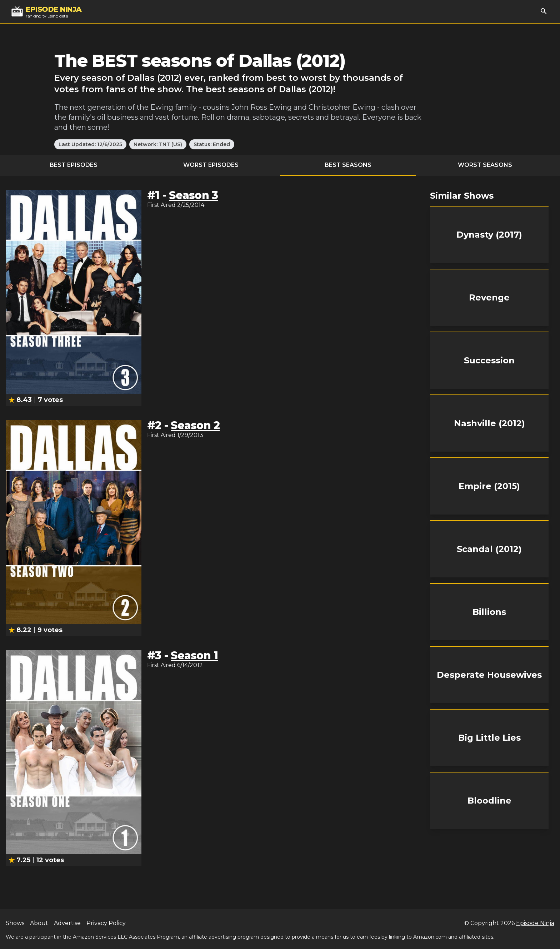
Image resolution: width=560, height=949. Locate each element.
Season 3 (193, 195)
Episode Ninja (535, 923)
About (39, 923)
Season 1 (194, 655)
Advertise (67, 923)
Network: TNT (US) (158, 144)
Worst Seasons (485, 165)
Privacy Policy (106, 923)
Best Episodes (74, 165)
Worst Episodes (211, 165)
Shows (15, 923)
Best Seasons (348, 165)
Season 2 (195, 425)
